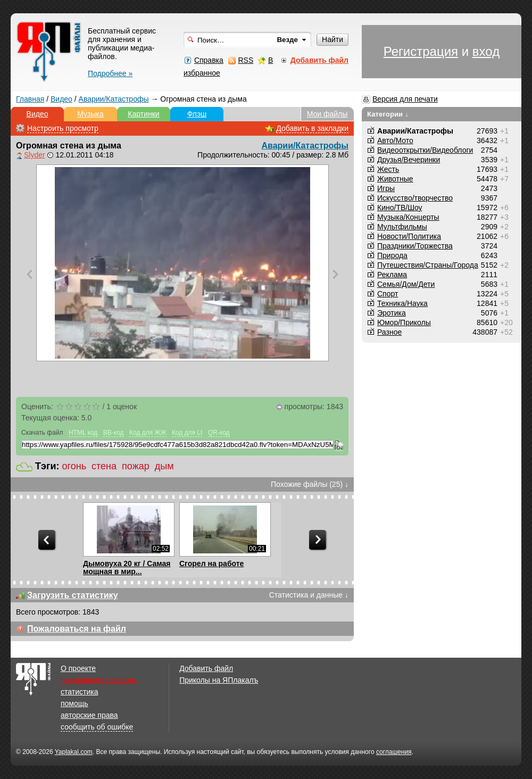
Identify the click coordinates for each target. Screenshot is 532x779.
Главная (30, 99)
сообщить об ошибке (97, 727)
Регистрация (421, 51)
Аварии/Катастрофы (114, 99)
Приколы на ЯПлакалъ (219, 680)
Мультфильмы (402, 227)
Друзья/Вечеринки (409, 160)
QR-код (219, 433)
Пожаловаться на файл (77, 629)
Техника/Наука (402, 303)
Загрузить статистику (73, 595)
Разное (389, 332)
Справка (209, 60)
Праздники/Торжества (415, 246)
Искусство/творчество (415, 198)
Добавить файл (206, 668)
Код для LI (187, 433)
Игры (386, 188)
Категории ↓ (388, 114)
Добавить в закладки (312, 128)
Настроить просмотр (63, 128)
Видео (61, 99)
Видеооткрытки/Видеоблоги (425, 150)
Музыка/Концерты (408, 217)
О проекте (78, 668)
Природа (392, 255)
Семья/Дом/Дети (406, 284)
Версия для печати (405, 99)
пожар (136, 466)
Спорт (388, 294)
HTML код (83, 433)
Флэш (197, 114)
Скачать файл (42, 433)
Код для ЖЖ (148, 433)
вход (486, 51)
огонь (74, 466)
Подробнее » (110, 73)
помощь (74, 703)
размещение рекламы (99, 680)
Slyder (35, 155)
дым (164, 466)
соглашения (394, 752)
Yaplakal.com (74, 752)
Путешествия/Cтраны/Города (428, 265)
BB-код (114, 433)
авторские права (89, 715)
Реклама (392, 275)
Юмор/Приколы (404, 322)
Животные (395, 179)
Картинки (143, 114)
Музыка (90, 114)
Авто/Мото (395, 140)
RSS (246, 60)
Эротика (392, 313)
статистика (79, 692)
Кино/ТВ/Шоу (400, 208)
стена (104, 466)
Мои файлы (327, 114)
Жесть (388, 169)
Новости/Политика (409, 236)
